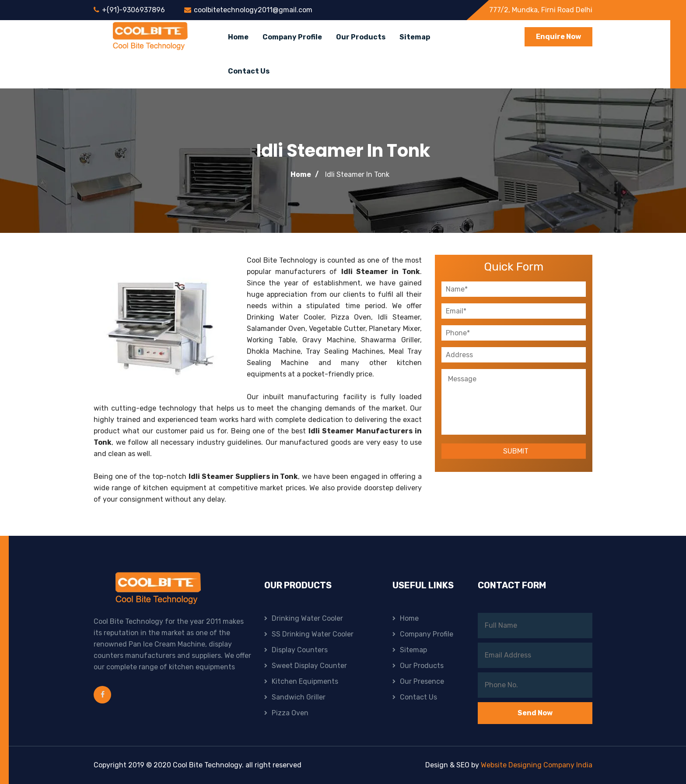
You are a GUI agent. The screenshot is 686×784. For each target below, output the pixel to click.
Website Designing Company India (537, 765)
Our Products (361, 37)
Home (238, 37)
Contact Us (249, 71)
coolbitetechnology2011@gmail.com (253, 10)
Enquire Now (558, 37)
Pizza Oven (290, 713)
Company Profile (292, 37)
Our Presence (422, 681)
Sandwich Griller (299, 697)
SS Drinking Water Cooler (313, 634)
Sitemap (415, 37)
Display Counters (300, 650)
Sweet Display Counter (309, 666)
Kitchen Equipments (305, 681)
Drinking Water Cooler (307, 618)
